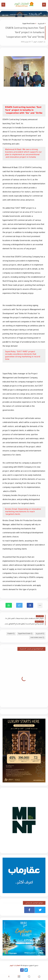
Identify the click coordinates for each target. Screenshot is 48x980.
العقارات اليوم (15, 966)
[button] (30, 605)
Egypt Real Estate (29, 24)
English (11, 634)
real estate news (37, 638)
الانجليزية (41, 24)
